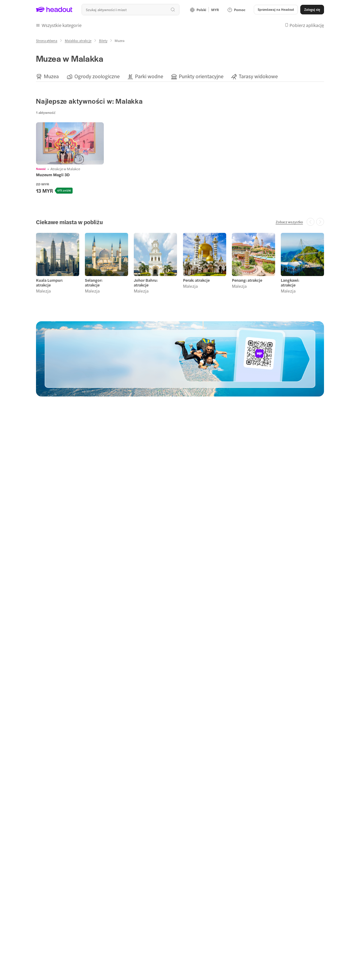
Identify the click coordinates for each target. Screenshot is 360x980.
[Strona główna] (47, 41)
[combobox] (130, 10)
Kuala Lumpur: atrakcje (49, 283)
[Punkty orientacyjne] (201, 76)
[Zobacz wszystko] (289, 222)
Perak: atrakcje (196, 280)
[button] (276, 10)
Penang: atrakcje (247, 280)
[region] (180, 76)
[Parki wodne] (149, 76)
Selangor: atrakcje (94, 283)
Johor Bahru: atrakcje (146, 283)
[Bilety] (103, 41)
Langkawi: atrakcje (290, 283)
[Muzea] (51, 76)
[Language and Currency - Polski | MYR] (204, 10)
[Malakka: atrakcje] (78, 41)
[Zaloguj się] (312, 10)
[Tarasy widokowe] (258, 76)
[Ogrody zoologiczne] (97, 76)
